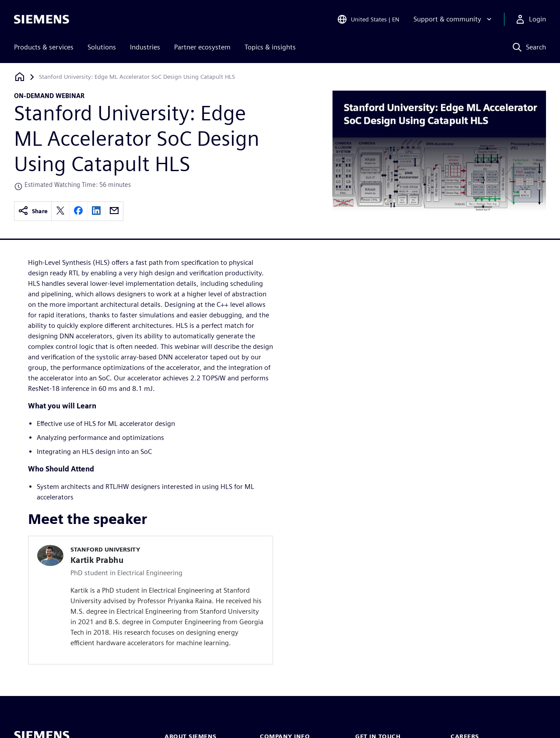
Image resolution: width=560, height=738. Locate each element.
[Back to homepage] (20, 77)
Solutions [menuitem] (102, 47)
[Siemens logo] (42, 19)
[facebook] (78, 211)
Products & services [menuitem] (44, 47)
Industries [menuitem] (145, 47)
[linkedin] (96, 211)
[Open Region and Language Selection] (368, 19)
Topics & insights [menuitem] (270, 47)
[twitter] (60, 211)
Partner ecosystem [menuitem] (202, 47)
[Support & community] (453, 19)
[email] (114, 211)
